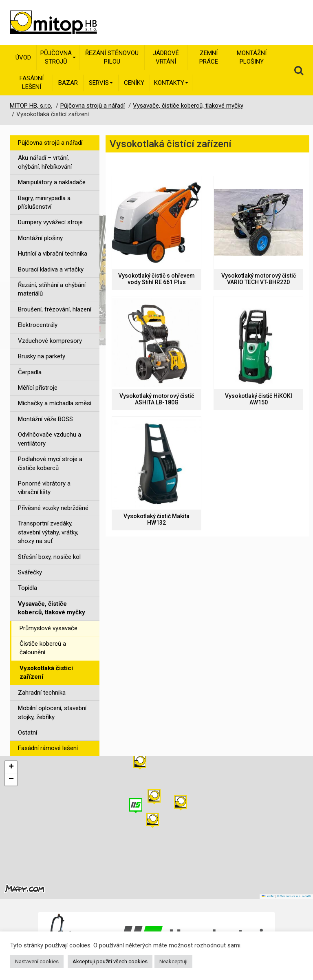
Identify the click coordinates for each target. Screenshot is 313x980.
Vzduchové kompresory (50, 341)
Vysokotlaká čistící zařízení (46, 672)
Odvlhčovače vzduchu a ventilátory (50, 439)
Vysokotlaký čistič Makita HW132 (156, 519)
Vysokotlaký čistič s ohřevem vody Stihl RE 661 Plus (156, 279)
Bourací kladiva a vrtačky (51, 269)
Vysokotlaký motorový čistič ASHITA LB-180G (157, 399)
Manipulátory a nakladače (52, 182)
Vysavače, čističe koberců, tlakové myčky (52, 608)
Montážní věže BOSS (45, 419)
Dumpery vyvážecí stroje (50, 222)
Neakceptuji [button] (173, 961)
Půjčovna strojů (58, 57)
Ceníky (134, 83)
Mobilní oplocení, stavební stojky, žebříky (52, 712)
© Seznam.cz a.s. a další (294, 896)
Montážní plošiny (252, 57)
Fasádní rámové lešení (48, 748)
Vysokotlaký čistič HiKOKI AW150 (259, 399)
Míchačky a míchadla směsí (55, 403)
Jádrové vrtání (166, 57)
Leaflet (268, 896)
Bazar (68, 83)
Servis (101, 83)
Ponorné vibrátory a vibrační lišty (44, 488)
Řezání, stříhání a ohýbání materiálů (52, 289)
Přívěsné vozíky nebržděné (53, 508)
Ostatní (28, 733)
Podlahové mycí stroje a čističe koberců (50, 463)
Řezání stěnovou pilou (112, 57)
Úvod (23, 57)
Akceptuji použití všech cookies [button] (110, 961)
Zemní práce (209, 57)
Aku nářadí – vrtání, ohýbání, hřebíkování (45, 162)
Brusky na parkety (42, 356)
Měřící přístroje (38, 388)
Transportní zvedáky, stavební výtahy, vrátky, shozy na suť (48, 532)
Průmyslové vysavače (48, 628)
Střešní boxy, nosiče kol (49, 557)
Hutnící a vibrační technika (53, 254)
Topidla (28, 588)
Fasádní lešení (32, 83)
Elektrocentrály (38, 325)
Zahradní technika (42, 693)
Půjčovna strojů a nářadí (50, 143)
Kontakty (171, 83)
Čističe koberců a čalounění (43, 648)
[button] (181, 803)
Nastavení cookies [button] (37, 961)
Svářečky (30, 572)
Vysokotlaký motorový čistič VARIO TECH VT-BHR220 (259, 279)
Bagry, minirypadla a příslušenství (44, 202)
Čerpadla (30, 372)
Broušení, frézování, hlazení (55, 309)
